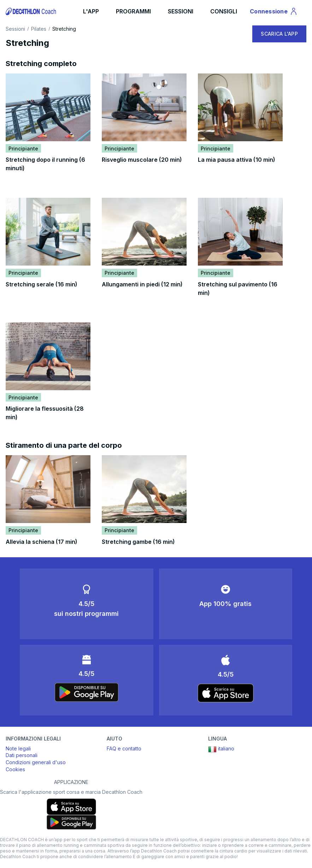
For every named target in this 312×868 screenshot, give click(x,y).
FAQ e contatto (124, 748)
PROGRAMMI (133, 11)
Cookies (15, 769)
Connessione (274, 12)
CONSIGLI (224, 11)
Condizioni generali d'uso (36, 762)
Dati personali (22, 755)
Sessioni (15, 29)
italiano (221, 749)
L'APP (91, 11)
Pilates (39, 29)
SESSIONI (181, 11)
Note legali (18, 748)
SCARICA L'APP (279, 34)
